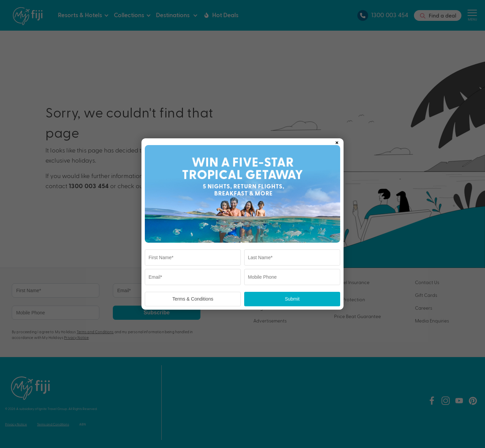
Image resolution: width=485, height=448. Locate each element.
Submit (292, 299)
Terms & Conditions (193, 299)
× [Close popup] (337, 141)
